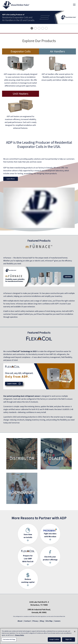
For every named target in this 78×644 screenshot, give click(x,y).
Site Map (49, 621)
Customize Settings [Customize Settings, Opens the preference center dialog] (9, 640)
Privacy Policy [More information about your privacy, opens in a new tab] (20, 636)
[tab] (32, 28)
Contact (28, 621)
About (20, 621)
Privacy (35, 621)
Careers (57, 621)
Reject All (69, 640)
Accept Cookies (54, 640)
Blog (42, 621)
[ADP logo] (18, 5)
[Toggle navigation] (74, 5)
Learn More (11, 179)
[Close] (75, 632)
